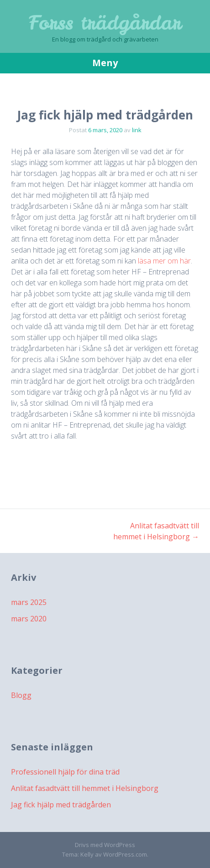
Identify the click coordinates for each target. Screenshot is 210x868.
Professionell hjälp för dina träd (65, 772)
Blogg (21, 695)
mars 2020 (29, 619)
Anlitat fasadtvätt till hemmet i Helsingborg (85, 788)
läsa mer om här (164, 261)
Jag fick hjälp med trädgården (61, 805)
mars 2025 (29, 602)
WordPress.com (125, 854)
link (137, 130)
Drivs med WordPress (105, 845)
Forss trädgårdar (105, 23)
